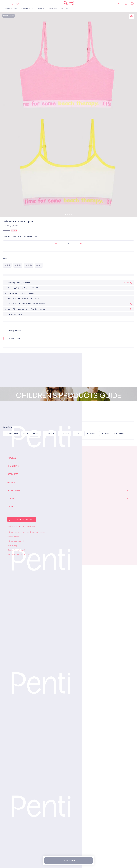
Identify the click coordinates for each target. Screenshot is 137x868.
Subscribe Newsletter (23, 519)
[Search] (11, 3)
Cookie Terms (13, 537)
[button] (65, 214)
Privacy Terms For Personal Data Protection (26, 532)
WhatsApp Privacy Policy (18, 554)
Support (12, 482)
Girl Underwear (11, 434)
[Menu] (5, 3)
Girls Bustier (37, 9)
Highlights (13, 466)
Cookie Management (16, 550)
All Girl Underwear (31, 434)
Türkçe (11, 507)
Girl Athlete (49, 434)
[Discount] (17, 3)
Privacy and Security (16, 541)
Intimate (24, 9)
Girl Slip (78, 434)
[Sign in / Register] (126, 3)
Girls (15, 9)
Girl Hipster (91, 434)
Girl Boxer (105, 434)
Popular (12, 458)
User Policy (12, 545)
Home (7, 9)
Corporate (13, 474)
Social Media (14, 490)
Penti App (12, 498)
